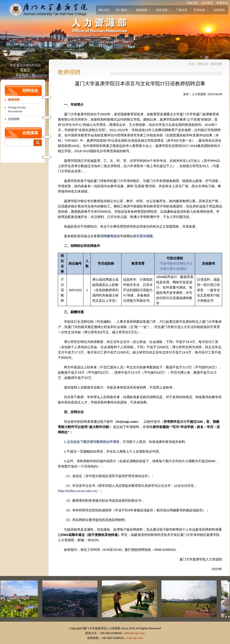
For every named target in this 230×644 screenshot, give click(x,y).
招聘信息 (203, 64)
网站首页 (104, 10)
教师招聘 (14, 100)
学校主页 (192, 3)
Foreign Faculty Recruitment (17, 109)
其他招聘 (14, 119)
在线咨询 (219, 10)
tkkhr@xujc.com (135, 633)
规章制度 (143, 10)
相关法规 (163, 10)
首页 (192, 64)
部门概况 (123, 10)
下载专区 (182, 10)
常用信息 (201, 10)
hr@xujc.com (134, 638)
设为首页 (207, 3)
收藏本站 (222, 3)
